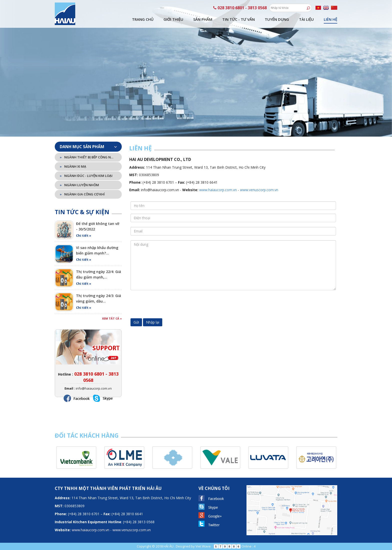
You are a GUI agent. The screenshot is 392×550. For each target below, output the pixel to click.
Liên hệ (330, 19)
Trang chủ (143, 19)
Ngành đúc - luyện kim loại (86, 176)
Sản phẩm (203, 19)
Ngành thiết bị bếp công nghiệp (87, 157)
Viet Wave (203, 546)
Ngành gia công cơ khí (82, 194)
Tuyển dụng (277, 19)
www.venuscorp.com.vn (259, 190)
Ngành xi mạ (73, 166)
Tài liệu (306, 19)
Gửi (136, 322)
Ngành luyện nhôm (79, 185)
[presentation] (168, 304)
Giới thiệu (173, 19)
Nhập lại (153, 322)
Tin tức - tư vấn (238, 19)
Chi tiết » (84, 235)
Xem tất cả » (112, 318)
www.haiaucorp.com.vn (218, 190)
